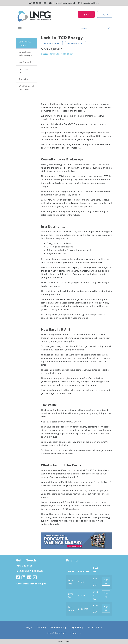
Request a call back (90, 3)
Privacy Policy (95, 627)
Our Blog (41, 627)
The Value (24, 79)
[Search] (93, 29)
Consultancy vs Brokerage (25, 54)
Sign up (106, 581)
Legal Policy (77, 627)
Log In (105, 14)
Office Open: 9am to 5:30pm (31, 584)
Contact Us (76, 633)
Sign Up (86, 14)
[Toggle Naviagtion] (20, 29)
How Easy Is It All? (26, 71)
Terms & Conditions (56, 633)
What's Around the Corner (26, 88)
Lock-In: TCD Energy (25, 43)
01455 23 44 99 (40, 3)
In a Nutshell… (26, 62)
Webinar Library (58, 627)
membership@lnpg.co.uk (64, 3)
